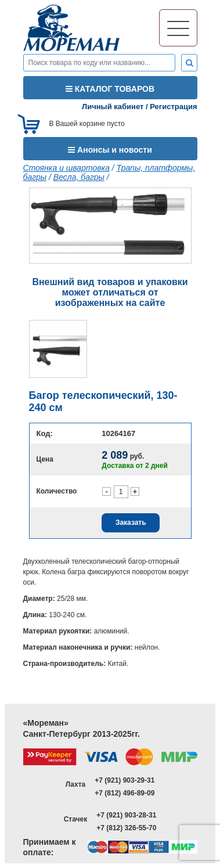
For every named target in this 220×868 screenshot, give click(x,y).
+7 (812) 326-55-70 (126, 828)
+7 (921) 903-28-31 (126, 815)
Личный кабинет (113, 107)
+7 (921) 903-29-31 (125, 780)
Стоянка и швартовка (66, 168)
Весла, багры (79, 177)
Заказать (131, 523)
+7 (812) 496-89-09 (125, 793)
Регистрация (173, 107)
